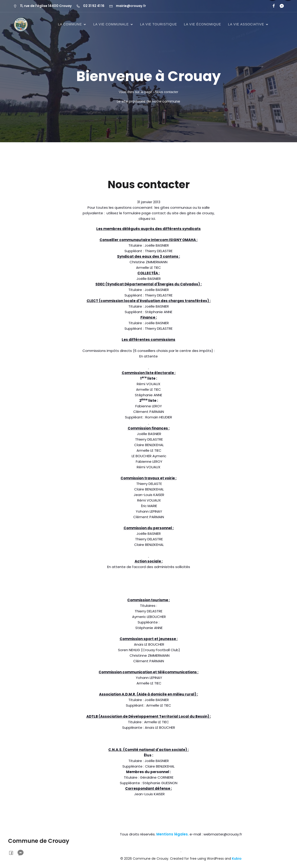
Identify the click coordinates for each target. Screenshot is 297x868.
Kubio (237, 859)
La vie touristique (159, 24)
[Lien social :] (280, 6)
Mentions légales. (173, 834)
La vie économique (202, 24)
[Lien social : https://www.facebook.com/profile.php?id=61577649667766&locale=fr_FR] (272, 6)
